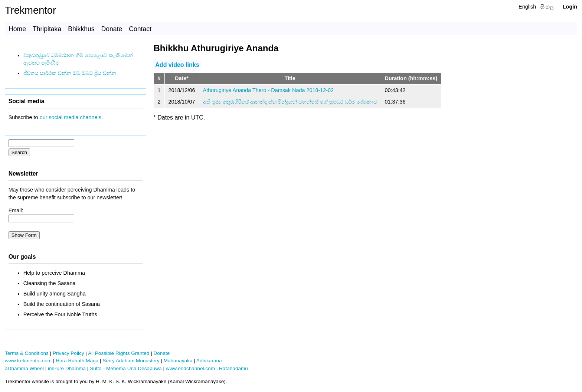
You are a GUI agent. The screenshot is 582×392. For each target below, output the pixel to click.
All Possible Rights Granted (119, 353)
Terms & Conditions (27, 353)
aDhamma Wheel (24, 368)
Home (17, 29)
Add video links (177, 64)
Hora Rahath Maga (77, 361)
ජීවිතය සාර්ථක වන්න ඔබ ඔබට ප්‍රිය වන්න (70, 73)
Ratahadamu (233, 368)
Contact (140, 29)
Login (570, 7)
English (527, 7)
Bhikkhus (81, 29)
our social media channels (71, 117)
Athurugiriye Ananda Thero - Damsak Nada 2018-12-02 (269, 90)
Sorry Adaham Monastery (131, 361)
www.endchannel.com (190, 368)
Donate (112, 29)
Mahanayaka (178, 361)
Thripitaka (47, 29)
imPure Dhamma (67, 368)
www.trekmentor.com (28, 361)
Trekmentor (30, 10)
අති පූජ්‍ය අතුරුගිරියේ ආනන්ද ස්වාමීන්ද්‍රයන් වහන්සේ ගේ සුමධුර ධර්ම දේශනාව (290, 102)
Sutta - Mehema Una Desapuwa (126, 368)
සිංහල (547, 7)
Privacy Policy (68, 353)
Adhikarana (209, 361)
